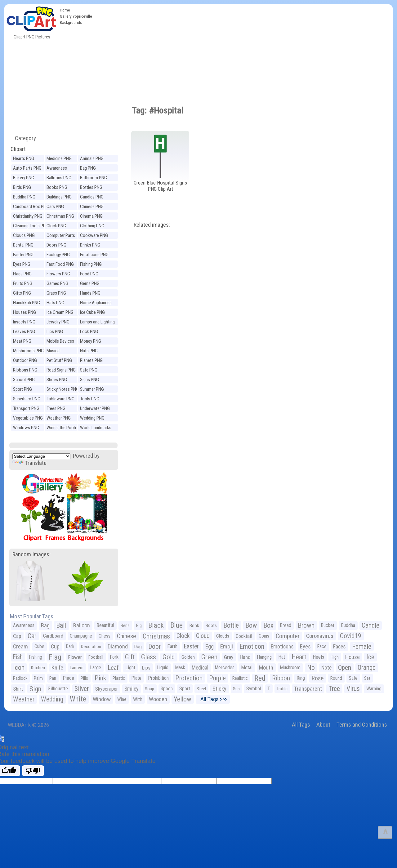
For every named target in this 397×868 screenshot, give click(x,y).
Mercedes (225, 668)
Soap (149, 689)
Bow (251, 625)
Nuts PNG (89, 351)
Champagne (81, 636)
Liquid (163, 668)
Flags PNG (22, 274)
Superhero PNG (27, 399)
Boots (211, 625)
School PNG (24, 380)
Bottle (231, 625)
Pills (84, 678)
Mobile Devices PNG (60, 342)
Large (96, 668)
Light (130, 668)
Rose (318, 678)
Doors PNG (56, 245)
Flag (55, 657)
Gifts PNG (22, 293)
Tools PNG (90, 399)
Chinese (127, 636)
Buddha (348, 625)
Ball (61, 625)
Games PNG (57, 283)
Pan (53, 678)
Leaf (113, 668)
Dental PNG (23, 245)
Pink (100, 678)
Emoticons (282, 647)
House (352, 657)
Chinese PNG (92, 207)
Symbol (254, 689)
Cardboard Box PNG (31, 207)
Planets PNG (91, 360)
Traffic (282, 689)
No (311, 668)
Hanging (264, 657)
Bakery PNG (24, 178)
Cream (20, 646)
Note (326, 668)
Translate (29, 463)
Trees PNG (56, 408)
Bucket (328, 625)
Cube (39, 646)
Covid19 (351, 636)
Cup (55, 646)
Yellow (183, 699)
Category (23, 138)
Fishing (36, 657)
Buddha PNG (24, 197)
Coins (264, 636)
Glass (149, 657)
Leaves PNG (24, 332)
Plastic (119, 678)
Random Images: (31, 554)
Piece (68, 678)
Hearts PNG (24, 158)
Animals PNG (92, 158)
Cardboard (53, 636)
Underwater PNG (95, 408)
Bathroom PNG (94, 178)
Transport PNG (26, 408)
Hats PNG (55, 303)
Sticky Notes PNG (63, 389)
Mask (180, 668)
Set (367, 678)
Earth (172, 646)
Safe (353, 678)
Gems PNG (90, 283)
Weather (24, 699)
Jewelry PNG (58, 322)
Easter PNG (23, 255)
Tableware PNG (60, 399)
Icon (19, 668)
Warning (374, 689)
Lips (146, 668)
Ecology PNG (58, 255)
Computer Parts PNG (61, 236)
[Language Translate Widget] (41, 456)
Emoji (227, 646)
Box (268, 625)
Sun (236, 689)
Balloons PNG (59, 178)
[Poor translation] (33, 771)
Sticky (219, 689)
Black (156, 625)
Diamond (118, 646)
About (323, 725)
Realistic (240, 678)
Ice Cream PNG (60, 312)
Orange (367, 668)
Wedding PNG (92, 418)
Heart (299, 657)
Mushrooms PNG (28, 351)
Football (96, 657)
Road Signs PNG (61, 370)
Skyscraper (107, 689)
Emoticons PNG (94, 255)
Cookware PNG (94, 235)
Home (65, 10)
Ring (301, 678)
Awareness (24, 625)
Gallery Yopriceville (76, 16)
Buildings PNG (59, 197)
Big (139, 625)
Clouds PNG (24, 235)
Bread (286, 625)
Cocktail (244, 636)
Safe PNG (89, 370)
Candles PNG (92, 197)
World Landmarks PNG (96, 428)
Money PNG (91, 341)
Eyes (305, 647)
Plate (136, 678)
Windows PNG (26, 428)
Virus (353, 689)
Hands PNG (90, 293)
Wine (122, 699)
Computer (288, 636)
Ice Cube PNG (92, 312)
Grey (229, 657)
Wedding (52, 699)
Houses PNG (25, 312)
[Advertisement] (244, 51)
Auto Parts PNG (27, 168)
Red (260, 678)
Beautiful (105, 625)
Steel (201, 689)
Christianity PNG (28, 216)
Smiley (131, 689)
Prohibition (158, 678)
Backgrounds (71, 22)
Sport (185, 689)
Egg (210, 647)
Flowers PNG (58, 274)
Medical (200, 668)
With (138, 699)
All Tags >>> (213, 699)
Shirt (18, 689)
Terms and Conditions (362, 725)
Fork (114, 657)
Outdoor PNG (25, 360)
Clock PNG (56, 226)
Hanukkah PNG (27, 303)
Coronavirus (320, 636)
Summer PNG (92, 389)
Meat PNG (22, 341)
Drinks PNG (90, 245)
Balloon (82, 625)
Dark (70, 646)
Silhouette (58, 689)
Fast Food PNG (60, 264)
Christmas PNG (60, 216)
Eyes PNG (22, 264)
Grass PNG (56, 293)
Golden (188, 657)
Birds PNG (22, 187)
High (335, 657)
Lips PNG (55, 332)
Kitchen (38, 668)
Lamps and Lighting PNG (97, 323)
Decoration (91, 647)
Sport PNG (22, 389)
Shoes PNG (57, 380)
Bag (45, 625)
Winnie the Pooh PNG (61, 428)
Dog (138, 647)
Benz (125, 625)
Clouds (223, 636)
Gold (169, 657)
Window (102, 699)
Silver (82, 689)
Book (194, 625)
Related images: (152, 225)
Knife (57, 668)
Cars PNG (55, 207)
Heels (318, 657)
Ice (370, 657)
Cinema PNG (91, 216)
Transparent (308, 689)
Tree (334, 689)
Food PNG (89, 274)
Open (345, 668)
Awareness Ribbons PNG (59, 169)
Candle (370, 625)
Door (154, 646)
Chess (105, 636)
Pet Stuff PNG (59, 360)
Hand (245, 657)
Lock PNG (89, 332)
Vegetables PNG (28, 418)
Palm (38, 678)
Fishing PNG (91, 264)
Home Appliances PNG (96, 303)
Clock (183, 636)
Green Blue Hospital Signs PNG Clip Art (160, 186)
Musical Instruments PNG (62, 352)
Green (209, 657)
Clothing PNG (92, 226)
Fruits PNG (23, 283)
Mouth (266, 668)
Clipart (18, 149)
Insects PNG (24, 322)
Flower (75, 657)
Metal (247, 668)
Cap (17, 636)
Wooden (158, 699)
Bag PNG (88, 168)
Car (32, 636)
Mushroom (290, 668)
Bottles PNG (91, 187)
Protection (189, 678)
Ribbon (281, 678)
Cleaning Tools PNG (31, 226)
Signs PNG (89, 380)
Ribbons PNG (25, 370)
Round (336, 678)
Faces (339, 647)
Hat (282, 657)
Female (362, 646)
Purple (217, 678)
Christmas (156, 636)
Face (322, 646)
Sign (35, 689)
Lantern (77, 668)
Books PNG (57, 187)
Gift (130, 657)
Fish (18, 657)
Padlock (20, 678)
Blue (176, 625)
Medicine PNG (59, 158)
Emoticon (252, 646)
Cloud (203, 636)
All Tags (301, 725)
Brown (306, 625)
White (78, 699)
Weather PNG (59, 418)
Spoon (167, 689)
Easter (191, 646)
